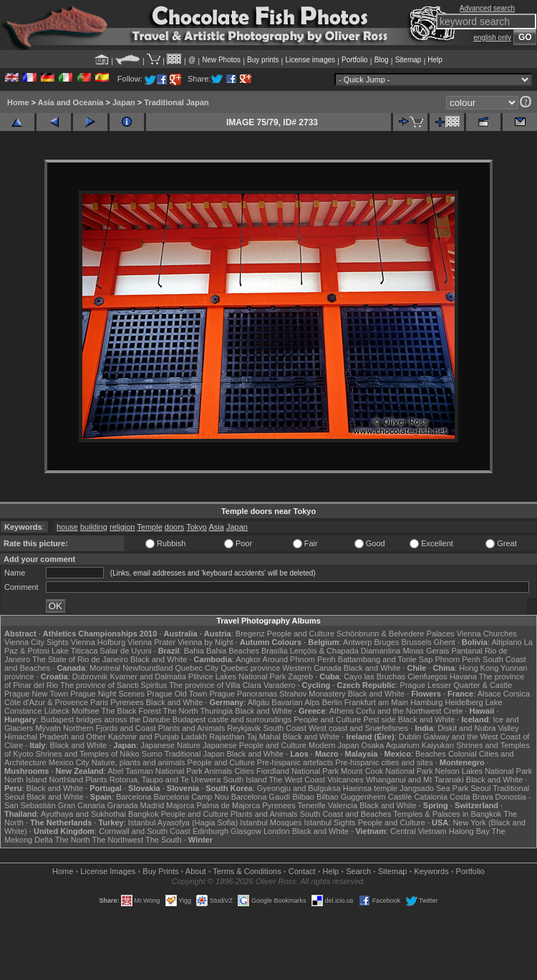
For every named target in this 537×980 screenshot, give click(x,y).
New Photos (221, 60)
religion (122, 527)
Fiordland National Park (297, 771)
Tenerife (312, 805)
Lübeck (57, 711)
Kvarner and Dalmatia (147, 676)
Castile (400, 797)
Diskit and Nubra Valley (478, 728)
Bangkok (144, 814)
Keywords (431, 871)
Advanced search (487, 8)
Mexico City (69, 762)
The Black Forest (131, 711)
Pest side (379, 719)
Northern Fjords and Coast (110, 728)
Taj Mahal (264, 737)
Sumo (152, 754)
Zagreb (300, 676)
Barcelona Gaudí (261, 797)
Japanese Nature (170, 745)
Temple (149, 527)
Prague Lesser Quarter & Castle (456, 685)
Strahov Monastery (312, 694)
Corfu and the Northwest (398, 711)
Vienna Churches (487, 634)
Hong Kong (479, 668)
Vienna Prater (151, 642)
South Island (245, 780)
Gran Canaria (82, 805)
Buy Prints (160, 871)
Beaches (431, 754)
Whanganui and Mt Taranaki (415, 780)
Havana (463, 676)
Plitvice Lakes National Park (237, 676)
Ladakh (194, 737)
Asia (216, 527)
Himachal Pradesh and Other (55, 737)
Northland (66, 780)
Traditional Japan (176, 102)
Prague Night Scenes (107, 694)
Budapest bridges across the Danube (106, 719)
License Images (108, 871)
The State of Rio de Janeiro (80, 659)
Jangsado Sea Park (434, 788)
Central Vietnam (419, 831)
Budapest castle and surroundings (232, 719)
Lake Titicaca (74, 651)
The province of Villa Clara (215, 685)
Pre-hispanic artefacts (295, 762)
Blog (382, 60)
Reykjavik (244, 728)
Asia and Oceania (71, 102)
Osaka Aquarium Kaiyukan (407, 745)
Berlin (332, 702)
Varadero (279, 685)
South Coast (285, 728)
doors (175, 527)
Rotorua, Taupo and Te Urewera (165, 780)
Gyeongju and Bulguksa (299, 788)
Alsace (489, 694)
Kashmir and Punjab (144, 737)
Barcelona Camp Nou (192, 797)
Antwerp (357, 642)
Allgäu (259, 702)
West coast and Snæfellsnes (358, 728)
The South (164, 840)
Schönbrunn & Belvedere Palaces (396, 634)
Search (358, 871)
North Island (25, 780)
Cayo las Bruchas (374, 676)
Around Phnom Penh (299, 659)
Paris (99, 702)
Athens (342, 711)
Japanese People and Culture (255, 745)
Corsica (517, 694)
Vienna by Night (205, 642)
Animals (218, 771)
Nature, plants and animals (139, 762)
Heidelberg (464, 702)
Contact (302, 871)
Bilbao (303, 797)
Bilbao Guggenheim (351, 797)
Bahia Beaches (233, 651)
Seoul (480, 788)
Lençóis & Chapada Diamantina (345, 651)
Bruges (387, 642)
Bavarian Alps (295, 702)
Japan (124, 102)
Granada (123, 805)
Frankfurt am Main (376, 702)
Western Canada (311, 668)
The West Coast (297, 780)
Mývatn (48, 728)
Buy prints (263, 60)
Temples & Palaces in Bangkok (447, 814)
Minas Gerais (426, 651)
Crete (453, 711)
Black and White (159, 659)
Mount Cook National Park (387, 771)
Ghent (445, 642)
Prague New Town (36, 694)
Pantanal (466, 651)
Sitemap (408, 60)
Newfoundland (147, 668)
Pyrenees (127, 702)
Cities (244, 771)
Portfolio (355, 60)
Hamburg (426, 702)
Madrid (153, 805)
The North (181, 711)
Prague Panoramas (243, 694)
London (277, 831)
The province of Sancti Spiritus (113, 685)
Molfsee (86, 711)
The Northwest (118, 840)
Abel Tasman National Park (155, 771)
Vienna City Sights (37, 642)
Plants (96, 780)
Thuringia (216, 711)
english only (492, 38)
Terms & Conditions (247, 871)
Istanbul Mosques (271, 823)
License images (310, 60)
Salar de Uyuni (125, 651)
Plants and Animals (192, 728)
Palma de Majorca (228, 805)
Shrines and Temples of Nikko (87, 754)
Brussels (416, 642)
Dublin (410, 737)
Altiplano (506, 642)
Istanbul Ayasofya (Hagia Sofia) (183, 823)
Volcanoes (345, 780)
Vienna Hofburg (98, 642)
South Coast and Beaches (346, 814)
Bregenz (250, 634)
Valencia (343, 805)
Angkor (248, 659)
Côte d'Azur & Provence (46, 702)
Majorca (180, 805)
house (67, 527)
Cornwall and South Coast (145, 831)
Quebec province (250, 668)
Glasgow (246, 831)
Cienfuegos (427, 676)
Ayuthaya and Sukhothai (83, 814)
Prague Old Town (177, 694)
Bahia (194, 651)
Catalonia (430, 797)
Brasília (275, 651)
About (196, 871)
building (94, 527)
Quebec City (197, 668)
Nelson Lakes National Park (483, 771)
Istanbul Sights (329, 823)
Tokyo (197, 527)
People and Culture (301, 634)
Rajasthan (227, 737)
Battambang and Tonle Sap (386, 659)
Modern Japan (334, 745)
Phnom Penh (458, 659)
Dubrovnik (90, 676)
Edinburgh (211, 831)
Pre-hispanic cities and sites (384, 762)
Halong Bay (469, 831)
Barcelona (134, 797)
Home (18, 102)
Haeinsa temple (370, 788)
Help (435, 60)
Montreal (105, 668)
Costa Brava (471, 797)
